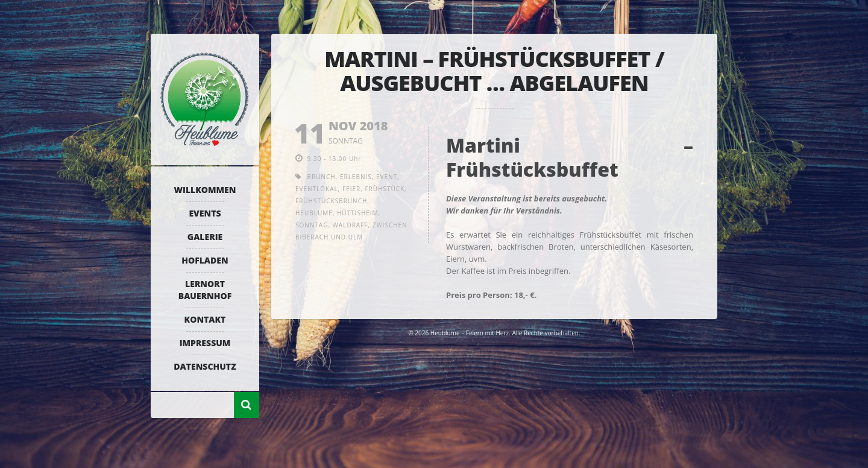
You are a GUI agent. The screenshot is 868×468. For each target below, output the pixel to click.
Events (205, 213)
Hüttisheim (358, 213)
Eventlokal (317, 189)
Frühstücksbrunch (331, 201)
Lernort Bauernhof (205, 290)
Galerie (205, 237)
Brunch (322, 177)
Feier (351, 189)
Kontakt (205, 319)
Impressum (205, 343)
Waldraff (351, 225)
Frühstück (385, 189)
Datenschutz (205, 366)
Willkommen (205, 190)
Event (387, 177)
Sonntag (312, 225)
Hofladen (205, 260)
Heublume (314, 213)
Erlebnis (356, 177)
